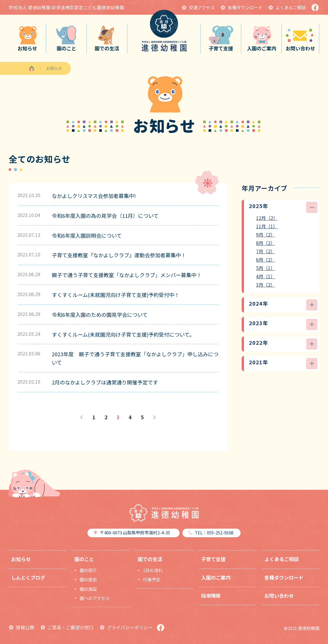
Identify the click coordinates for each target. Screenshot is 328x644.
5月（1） (266, 268)
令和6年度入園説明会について (87, 235)
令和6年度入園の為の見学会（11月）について (105, 216)
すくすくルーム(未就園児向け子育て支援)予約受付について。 (123, 334)
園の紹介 (88, 570)
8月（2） (266, 243)
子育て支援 (213, 559)
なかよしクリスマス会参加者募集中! (94, 196)
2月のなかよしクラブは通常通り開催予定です (105, 382)
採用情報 (211, 596)
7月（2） (266, 251)
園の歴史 (88, 579)
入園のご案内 (216, 577)
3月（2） (266, 285)
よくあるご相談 (282, 559)
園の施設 (88, 589)
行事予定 (152, 579)
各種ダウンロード (284, 577)
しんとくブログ (28, 577)
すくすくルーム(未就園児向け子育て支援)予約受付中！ (116, 295)
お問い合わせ (279, 596)
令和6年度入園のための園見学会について (100, 315)
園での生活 (150, 559)
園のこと (84, 559)
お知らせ (21, 559)
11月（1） (267, 226)
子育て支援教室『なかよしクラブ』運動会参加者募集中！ (119, 255)
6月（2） (266, 260)
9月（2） (266, 235)
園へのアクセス (95, 598)
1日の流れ (153, 570)
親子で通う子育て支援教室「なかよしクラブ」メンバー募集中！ (127, 275)
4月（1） (266, 276)
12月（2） (267, 218)
